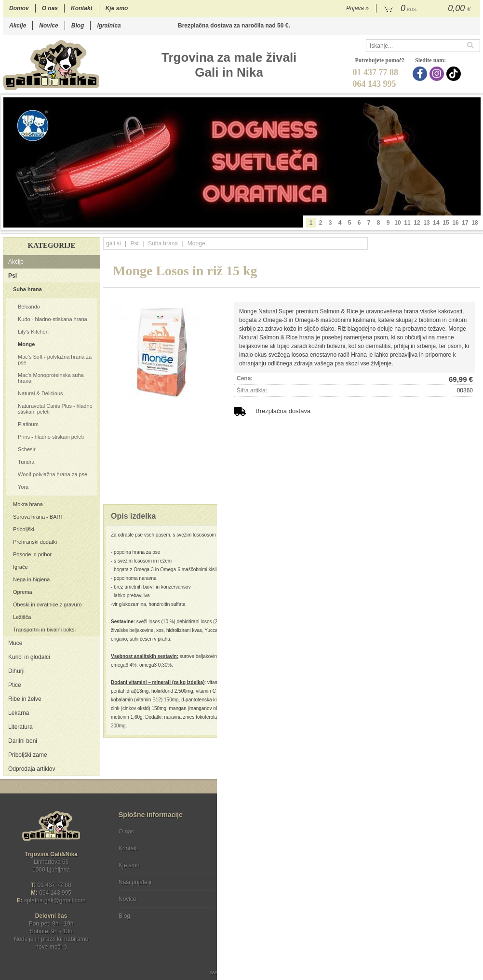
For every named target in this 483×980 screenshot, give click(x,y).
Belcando (29, 307)
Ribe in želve (25, 699)
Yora (23, 487)
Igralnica (109, 26)
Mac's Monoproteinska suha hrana (51, 378)
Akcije (18, 26)
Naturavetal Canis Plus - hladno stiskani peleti (55, 409)
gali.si (114, 243)
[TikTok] (455, 74)
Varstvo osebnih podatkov (267, 848)
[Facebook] (421, 74)
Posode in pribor (32, 554)
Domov (19, 8)
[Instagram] (438, 74)
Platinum (28, 424)
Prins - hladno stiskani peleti (51, 437)
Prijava (357, 8)
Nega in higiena (31, 579)
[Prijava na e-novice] (471, 840)
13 (426, 223)
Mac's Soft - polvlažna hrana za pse (55, 360)
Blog (78, 26)
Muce (15, 643)
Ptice (15, 685)
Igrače (20, 567)
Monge (26, 344)
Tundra (26, 462)
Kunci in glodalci (29, 657)
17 (465, 223)
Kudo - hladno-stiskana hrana (53, 319)
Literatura (20, 727)
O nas (50, 8)
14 (436, 223)
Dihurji (16, 671)
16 (455, 223)
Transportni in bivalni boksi (44, 630)
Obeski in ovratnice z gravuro (47, 604)
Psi (13, 276)
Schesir (27, 449)
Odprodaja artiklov (32, 769)
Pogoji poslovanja (257, 832)
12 (417, 223)
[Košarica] (428, 9)
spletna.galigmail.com (55, 900)
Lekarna (19, 713)
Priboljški (24, 529)
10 (397, 223)
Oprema (23, 592)
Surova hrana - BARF (38, 517)
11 (407, 223)
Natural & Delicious (40, 393)
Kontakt (82, 8)
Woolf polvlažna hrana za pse (53, 474)
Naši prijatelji (135, 882)
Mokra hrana (28, 504)
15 (446, 223)
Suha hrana (27, 289)
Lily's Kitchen (33, 332)
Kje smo (117, 8)
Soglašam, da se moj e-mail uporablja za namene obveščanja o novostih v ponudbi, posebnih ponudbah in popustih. (415, 871)
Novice (48, 26)
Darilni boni (23, 741)
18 (475, 223)
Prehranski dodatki (35, 542)
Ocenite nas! (262, 912)
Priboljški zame (28, 755)
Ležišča (22, 617)
